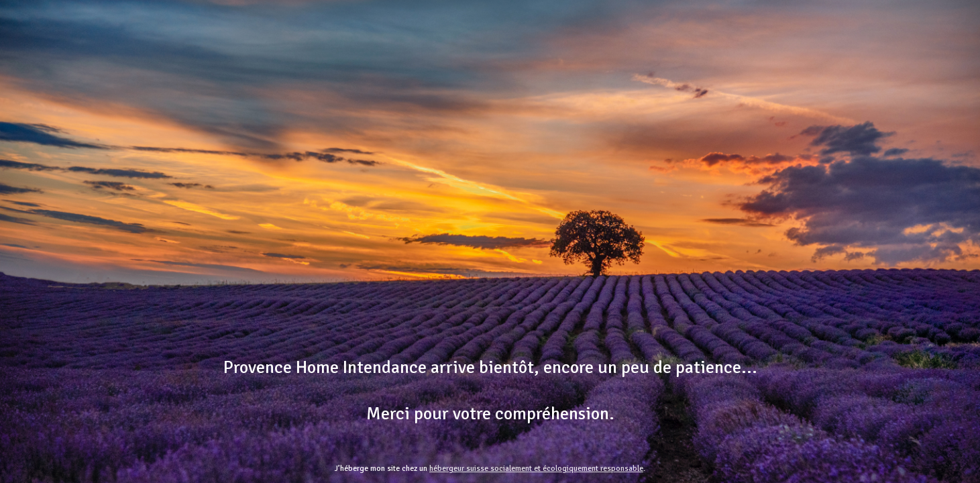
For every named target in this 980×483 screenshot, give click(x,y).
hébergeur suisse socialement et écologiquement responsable (536, 469)
